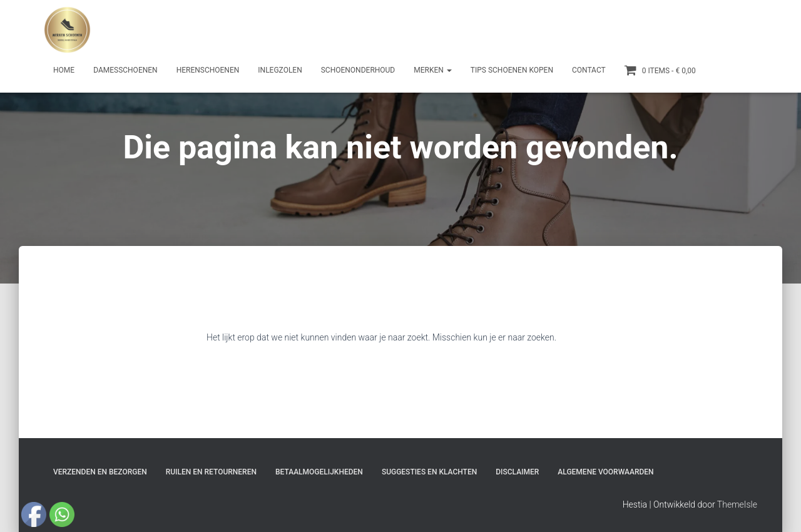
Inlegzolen (280, 70)
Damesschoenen (125, 70)
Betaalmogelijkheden (319, 472)
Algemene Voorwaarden (605, 472)
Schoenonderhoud (358, 70)
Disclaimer (517, 472)
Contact (589, 70)
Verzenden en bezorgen (100, 472)
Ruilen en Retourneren (211, 472)
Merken (433, 70)
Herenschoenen (208, 70)
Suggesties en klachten (429, 472)
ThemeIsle (737, 504)
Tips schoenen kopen (512, 70)
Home (64, 70)
